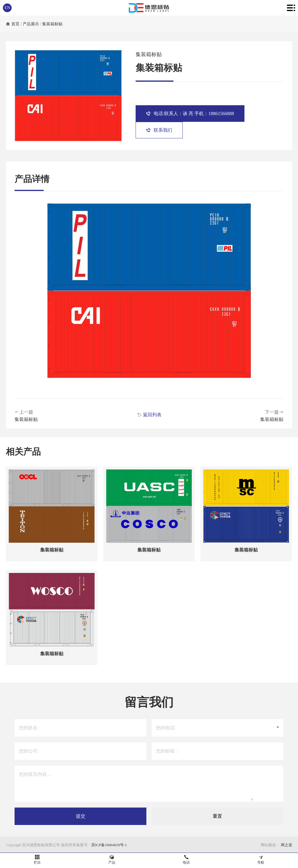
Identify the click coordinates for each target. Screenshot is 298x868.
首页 (15, 24)
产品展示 (31, 24)
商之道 (286, 845)
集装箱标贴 (52, 24)
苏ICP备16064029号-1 (109, 845)
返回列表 (149, 415)
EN (7, 8)
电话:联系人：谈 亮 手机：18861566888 (190, 114)
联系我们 (159, 130)
